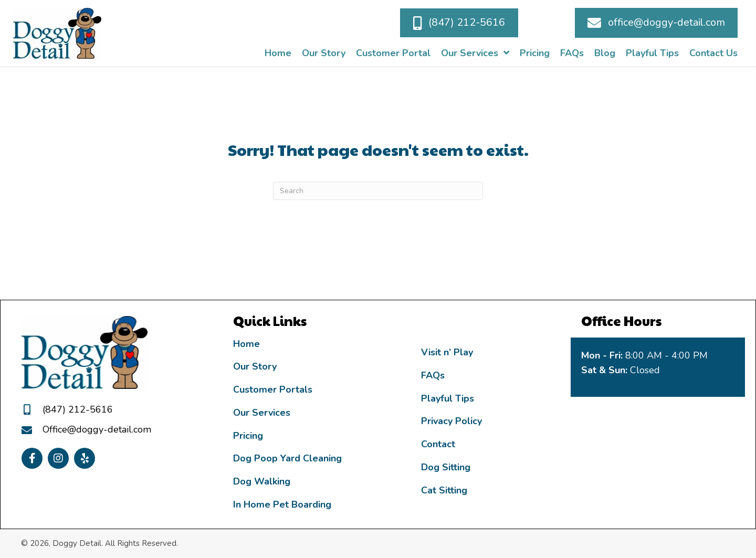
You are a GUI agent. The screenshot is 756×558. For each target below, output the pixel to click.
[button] (459, 23)
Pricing (248, 436)
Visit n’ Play (447, 352)
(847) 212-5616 (78, 409)
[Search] (378, 191)
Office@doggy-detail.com (97, 429)
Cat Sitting (444, 490)
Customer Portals (273, 389)
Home (246, 344)
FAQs (433, 375)
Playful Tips (448, 398)
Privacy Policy (451, 421)
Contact (438, 444)
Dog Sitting (446, 467)
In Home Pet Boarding (282, 504)
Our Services (262, 413)
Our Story (255, 366)
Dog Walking (262, 481)
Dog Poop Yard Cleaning (287, 458)
